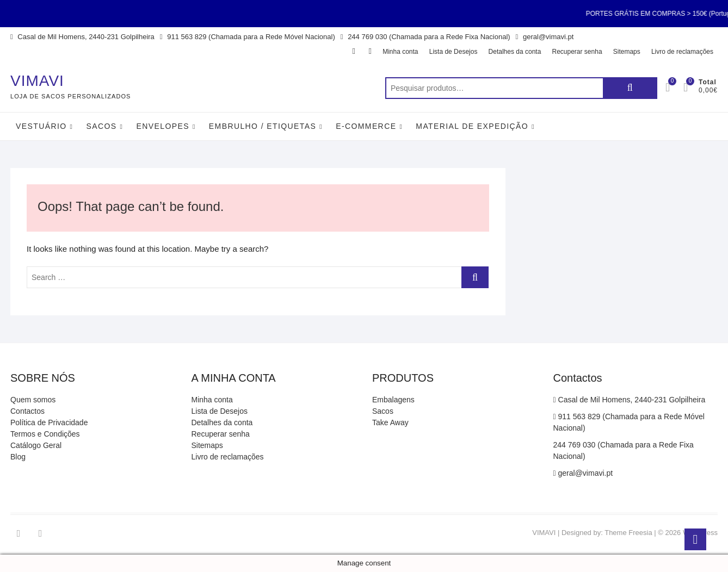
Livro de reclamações (682, 52)
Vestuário (41, 126)
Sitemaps (627, 52)
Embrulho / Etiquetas (263, 126)
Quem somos (33, 400)
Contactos (27, 411)
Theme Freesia (628, 533)
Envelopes (162, 126)
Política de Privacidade (49, 422)
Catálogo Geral (36, 445)
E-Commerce (366, 126)
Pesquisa (630, 88)
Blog (18, 457)
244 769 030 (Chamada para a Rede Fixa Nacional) (425, 37)
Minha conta (400, 52)
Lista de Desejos (454, 52)
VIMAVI (37, 81)
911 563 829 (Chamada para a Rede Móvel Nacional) (248, 37)
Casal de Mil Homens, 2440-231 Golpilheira (82, 37)
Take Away (390, 422)
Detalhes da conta (515, 52)
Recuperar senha (577, 52)
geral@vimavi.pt (545, 37)
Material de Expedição (472, 126)
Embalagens (393, 400)
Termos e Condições (45, 434)
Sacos (101, 126)
